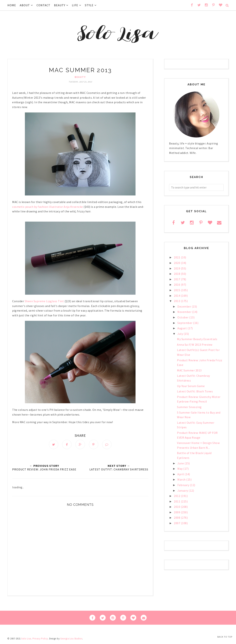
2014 (177, 296)
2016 (177, 285)
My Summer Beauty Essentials (197, 339)
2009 (177, 512)
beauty (80, 77)
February (184, 485)
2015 (177, 290)
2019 (177, 268)
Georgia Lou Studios (71, 639)
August (182, 328)
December (185, 306)
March (182, 479)
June (181, 463)
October (183, 317)
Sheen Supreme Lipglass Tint (44, 301)
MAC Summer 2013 (189, 370)
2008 (177, 518)
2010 (177, 507)
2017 (177, 279)
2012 (177, 496)
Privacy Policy (40, 639)
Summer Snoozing (189, 407)
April (181, 474)
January (183, 491)
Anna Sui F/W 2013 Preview (195, 345)
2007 (177, 523)
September (185, 323)
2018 (177, 274)
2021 (177, 257)
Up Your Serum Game (191, 386)
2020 (177, 263)
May (180, 469)
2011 (177, 501)
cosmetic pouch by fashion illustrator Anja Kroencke (48, 207)
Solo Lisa (26, 639)
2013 (177, 301)
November (185, 312)
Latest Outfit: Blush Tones (195, 391)
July (181, 334)
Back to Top (225, 637)
